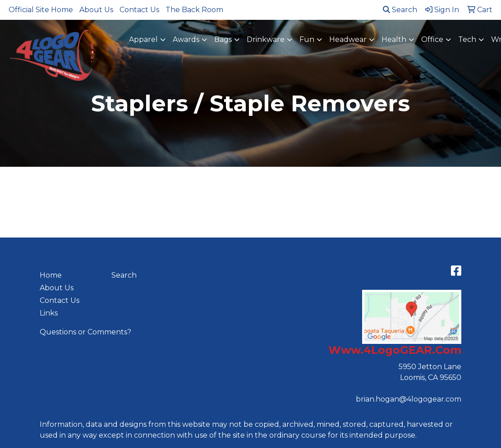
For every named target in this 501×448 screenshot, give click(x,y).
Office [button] (432, 39)
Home (51, 275)
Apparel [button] (143, 39)
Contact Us (139, 10)
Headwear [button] (348, 39)
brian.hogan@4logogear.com (409, 399)
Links (49, 313)
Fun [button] (307, 39)
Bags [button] (223, 39)
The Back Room (194, 10)
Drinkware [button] (266, 39)
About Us (96, 10)
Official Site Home (41, 10)
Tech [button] (467, 39)
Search (400, 10)
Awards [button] (186, 39)
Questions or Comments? (85, 332)
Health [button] (394, 39)
